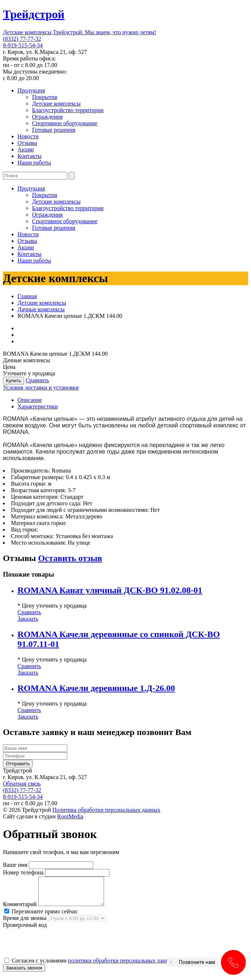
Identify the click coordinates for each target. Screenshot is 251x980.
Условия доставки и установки (41, 388)
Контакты (29, 156)
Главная (27, 296)
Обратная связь (22, 784)
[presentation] (58, 948)
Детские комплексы (56, 104)
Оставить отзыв (70, 558)
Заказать (28, 619)
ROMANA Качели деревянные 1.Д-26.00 (96, 688)
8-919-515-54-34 (23, 45)
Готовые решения (54, 130)
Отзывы (27, 143)
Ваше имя (15, 865)
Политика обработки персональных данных (106, 810)
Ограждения (47, 117)
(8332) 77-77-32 (22, 39)
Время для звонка (25, 923)
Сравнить (37, 380)
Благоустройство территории (68, 110)
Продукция (31, 90)
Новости (28, 136)
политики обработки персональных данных (122, 966)
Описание (30, 400)
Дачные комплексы (41, 309)
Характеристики (38, 406)
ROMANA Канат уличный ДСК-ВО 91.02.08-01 (110, 590)
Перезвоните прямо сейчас (41, 917)
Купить (13, 381)
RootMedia (70, 816)
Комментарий (20, 910)
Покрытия (45, 97)
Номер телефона (23, 872)
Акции (26, 149)
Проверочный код (25, 930)
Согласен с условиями (90, 966)
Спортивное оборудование (65, 123)
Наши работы (34, 163)
